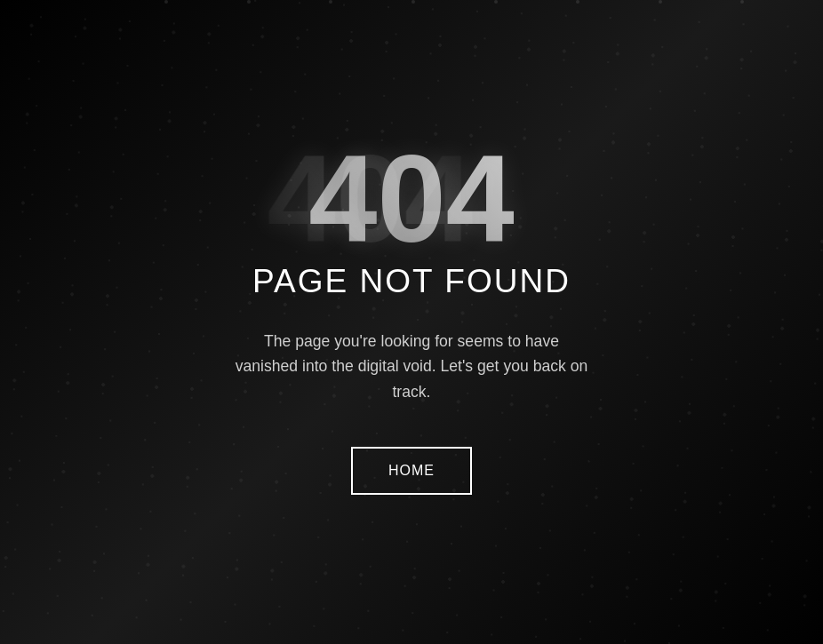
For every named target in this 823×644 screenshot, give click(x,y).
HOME (411, 470)
